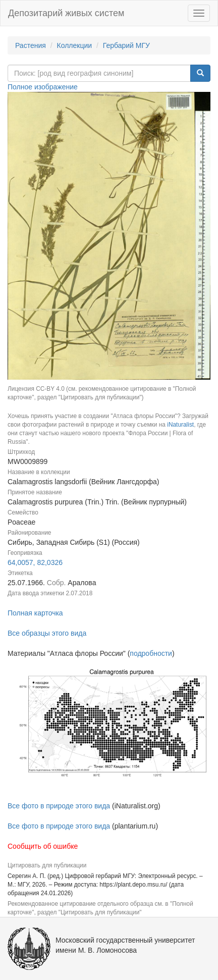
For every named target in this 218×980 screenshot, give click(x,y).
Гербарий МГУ (126, 45)
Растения (31, 45)
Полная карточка (35, 613)
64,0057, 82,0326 (35, 562)
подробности (151, 653)
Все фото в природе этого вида (59, 806)
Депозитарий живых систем (66, 13)
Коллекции (75, 45)
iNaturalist (180, 425)
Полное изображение (43, 87)
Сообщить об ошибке (43, 846)
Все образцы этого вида (47, 633)
